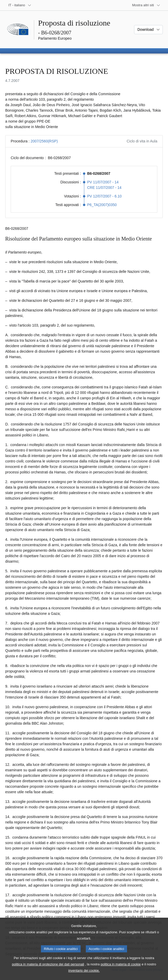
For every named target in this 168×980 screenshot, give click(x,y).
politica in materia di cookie (121, 972)
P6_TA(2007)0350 (102, 205)
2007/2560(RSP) (44, 141)
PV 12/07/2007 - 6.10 (104, 196)
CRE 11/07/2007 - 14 (104, 188)
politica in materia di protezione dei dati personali (48, 972)
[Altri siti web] (146, 5)
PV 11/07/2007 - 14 (103, 182)
